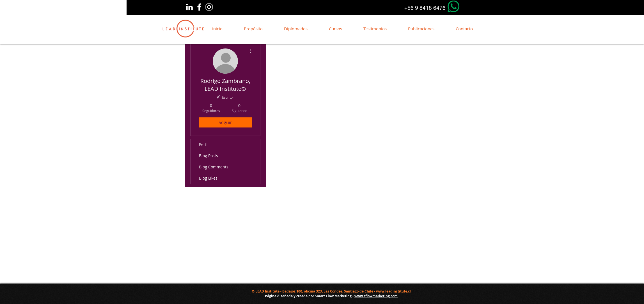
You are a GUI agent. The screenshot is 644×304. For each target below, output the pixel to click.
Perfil (204, 144)
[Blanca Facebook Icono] (199, 7)
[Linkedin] (189, 7)
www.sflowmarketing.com (376, 296)
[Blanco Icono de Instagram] (209, 7)
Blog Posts (208, 156)
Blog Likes (208, 178)
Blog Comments (214, 167)
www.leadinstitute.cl (393, 291)
